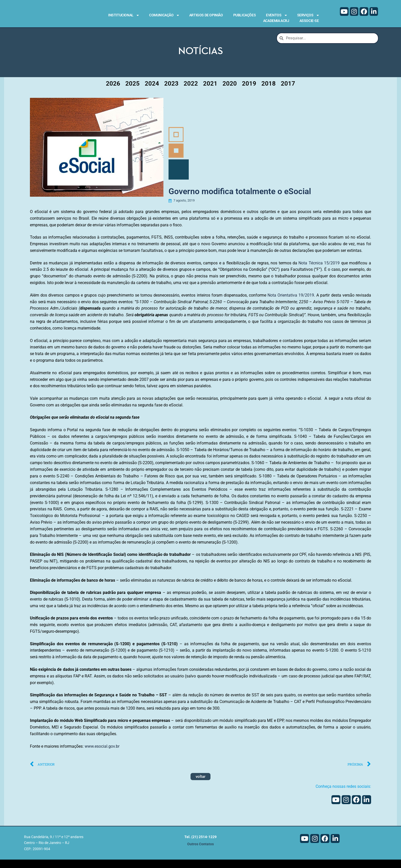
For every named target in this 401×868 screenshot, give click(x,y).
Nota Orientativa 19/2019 (291, 303)
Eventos (276, 15)
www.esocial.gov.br (102, 754)
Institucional (124, 15)
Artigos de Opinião (206, 15)
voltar (201, 785)
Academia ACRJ (276, 21)
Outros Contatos (201, 853)
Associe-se (309, 21)
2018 (269, 92)
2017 (288, 92)
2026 (113, 92)
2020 (230, 92)
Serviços (308, 15)
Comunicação (164, 15)
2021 (210, 92)
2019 (249, 92)
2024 (152, 92)
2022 (191, 92)
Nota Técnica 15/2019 (319, 271)
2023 (171, 92)
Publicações (245, 15)
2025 (132, 92)
